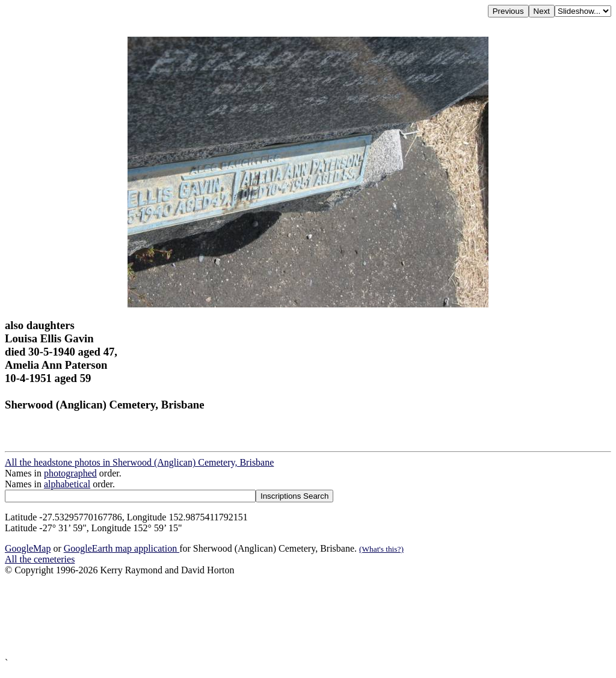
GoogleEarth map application (122, 548)
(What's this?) (381, 549)
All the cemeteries (40, 559)
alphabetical (67, 484)
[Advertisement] (308, 617)
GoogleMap (28, 548)
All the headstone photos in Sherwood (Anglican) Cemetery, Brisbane (139, 462)
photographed (70, 473)
